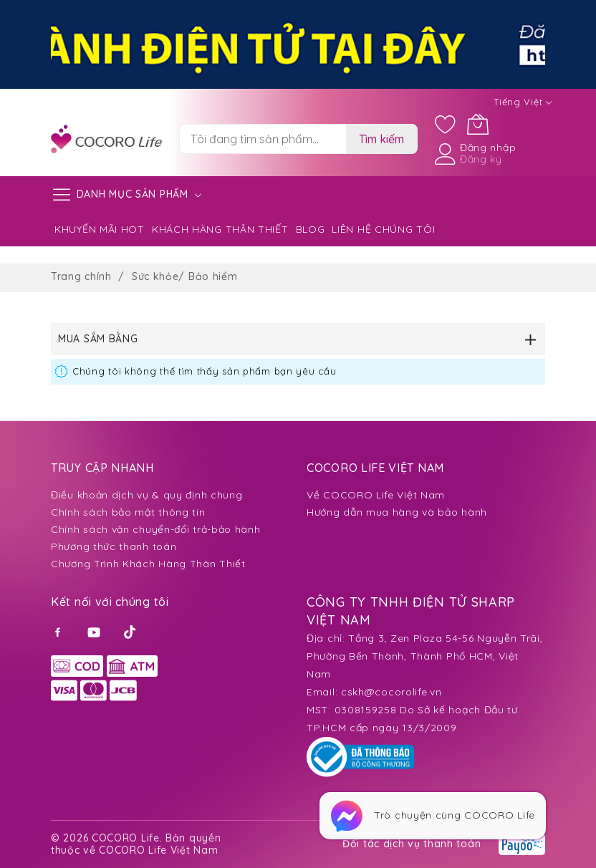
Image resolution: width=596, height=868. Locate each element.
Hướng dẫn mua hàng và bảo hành (397, 512)
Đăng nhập (488, 148)
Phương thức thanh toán (114, 546)
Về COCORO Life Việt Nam (376, 495)
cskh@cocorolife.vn (391, 692)
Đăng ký (481, 159)
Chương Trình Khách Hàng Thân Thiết (148, 564)
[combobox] (263, 139)
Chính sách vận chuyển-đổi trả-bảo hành (156, 529)
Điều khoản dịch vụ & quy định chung (147, 495)
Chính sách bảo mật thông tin (128, 512)
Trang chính (83, 276)
